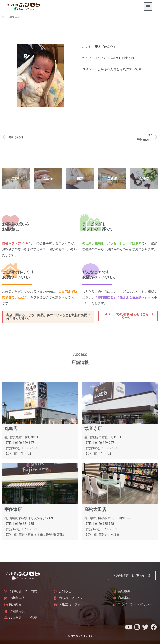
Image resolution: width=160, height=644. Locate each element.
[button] (148, 7)
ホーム (5, 17)
